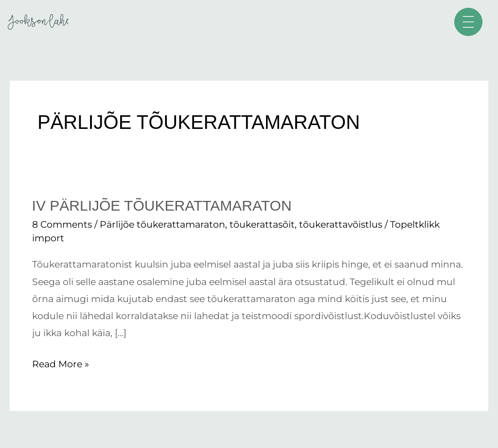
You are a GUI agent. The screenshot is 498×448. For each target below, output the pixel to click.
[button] (468, 22)
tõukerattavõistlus (341, 224)
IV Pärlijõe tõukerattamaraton (162, 206)
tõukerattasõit (262, 224)
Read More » (61, 363)
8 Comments (62, 224)
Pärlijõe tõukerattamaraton (162, 224)
